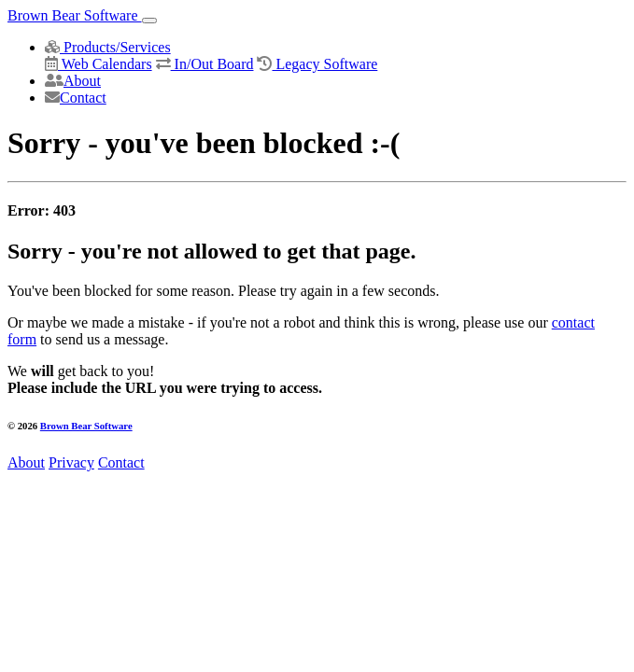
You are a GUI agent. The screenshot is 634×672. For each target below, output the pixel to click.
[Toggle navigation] (149, 21)
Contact (76, 98)
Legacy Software (317, 64)
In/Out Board (205, 64)
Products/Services (108, 47)
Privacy (71, 462)
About (73, 81)
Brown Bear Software (75, 15)
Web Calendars (99, 64)
